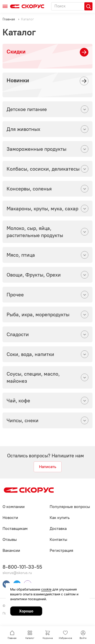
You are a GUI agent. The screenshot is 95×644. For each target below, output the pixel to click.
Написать (48, 467)
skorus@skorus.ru (17, 573)
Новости (10, 518)
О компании (14, 507)
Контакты (58, 539)
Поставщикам (15, 529)
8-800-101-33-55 (22, 567)
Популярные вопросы (70, 507)
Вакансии (11, 550)
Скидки (16, 52)
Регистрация (61, 550)
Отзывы (10, 539)
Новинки (18, 80)
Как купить (60, 518)
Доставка (58, 529)
